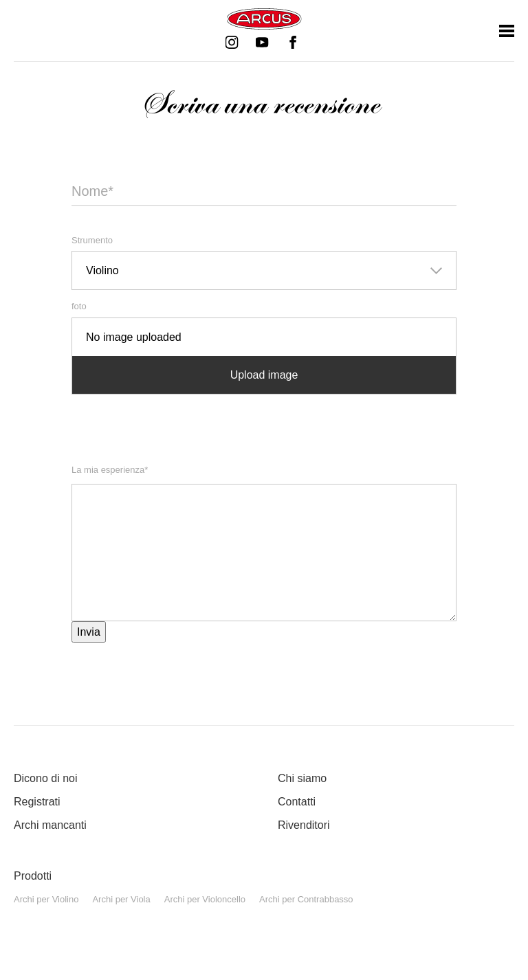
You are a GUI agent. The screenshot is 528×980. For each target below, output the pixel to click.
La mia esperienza (110, 469)
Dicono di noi (46, 778)
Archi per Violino (46, 899)
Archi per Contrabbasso (306, 899)
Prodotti (33, 876)
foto (79, 306)
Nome (92, 187)
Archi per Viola (121, 899)
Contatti (297, 802)
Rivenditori (304, 825)
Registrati (37, 802)
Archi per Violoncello (205, 899)
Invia (89, 632)
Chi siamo (302, 778)
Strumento (92, 240)
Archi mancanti (50, 825)
